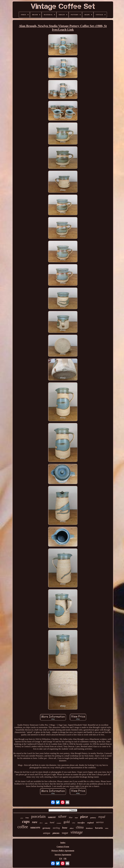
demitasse (89, 828)
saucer (52, 817)
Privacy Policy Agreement (63, 851)
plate (22, 818)
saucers (35, 827)
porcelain (38, 816)
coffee (23, 827)
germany (46, 828)
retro (107, 828)
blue (71, 817)
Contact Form (63, 847)
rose (76, 818)
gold (67, 822)
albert (72, 828)
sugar (65, 833)
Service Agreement (63, 855)
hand (52, 822)
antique (47, 833)
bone (65, 828)
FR (65, 859)
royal (102, 817)
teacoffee (81, 823)
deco (41, 823)
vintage (77, 832)
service (100, 822)
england (90, 823)
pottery (93, 818)
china (80, 827)
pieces (56, 833)
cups (26, 822)
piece (84, 817)
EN (61, 859)
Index (63, 843)
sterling (56, 828)
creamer (59, 823)
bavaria (99, 828)
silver (62, 816)
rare (35, 822)
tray (27, 818)
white (74, 823)
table (46, 823)
